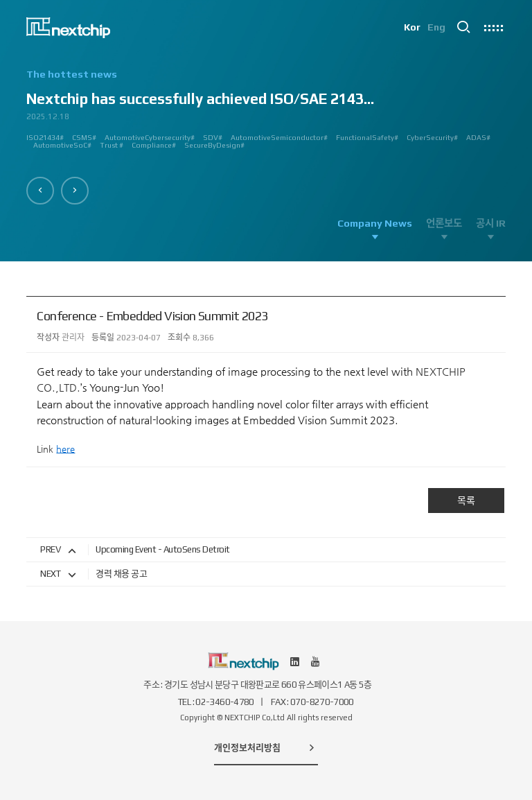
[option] (266, 114)
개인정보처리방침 (266, 747)
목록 (466, 501)
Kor (411, 28)
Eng (436, 28)
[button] (40, 191)
